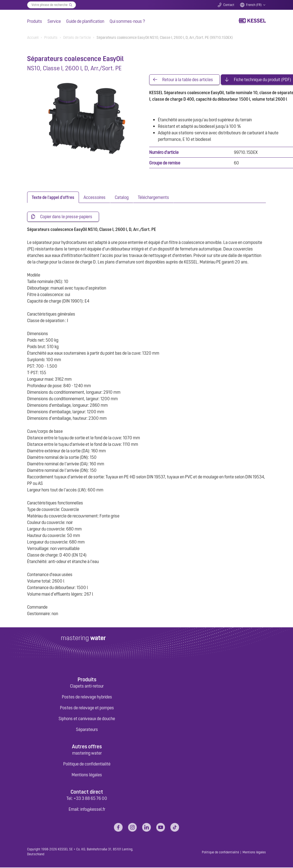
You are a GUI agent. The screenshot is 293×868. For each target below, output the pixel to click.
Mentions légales (87, 775)
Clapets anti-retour (87, 686)
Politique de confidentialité (87, 764)
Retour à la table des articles (188, 80)
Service (54, 21)
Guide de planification (85, 21)
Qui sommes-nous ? (127, 21)
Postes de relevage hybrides (87, 697)
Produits (35, 21)
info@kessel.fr (93, 810)
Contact (229, 5)
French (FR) (254, 5)
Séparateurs (87, 730)
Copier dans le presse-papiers (66, 217)
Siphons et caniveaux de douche (87, 719)
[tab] (53, 198)
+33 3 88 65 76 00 (90, 799)
